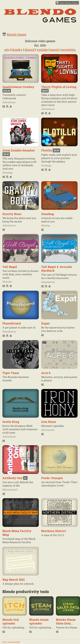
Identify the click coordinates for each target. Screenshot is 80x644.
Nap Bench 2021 (14, 580)
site (7, 50)
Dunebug (48, 214)
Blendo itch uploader (11, 621)
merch (54, 50)
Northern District (54, 531)
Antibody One (12, 478)
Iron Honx (49, 422)
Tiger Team (11, 373)
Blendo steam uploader (39, 621)
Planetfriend (12, 323)
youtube (42, 50)
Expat (45, 323)
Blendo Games (17, 34)
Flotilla (47, 150)
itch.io (4, 642)
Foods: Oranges (52, 478)
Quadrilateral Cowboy (18, 87)
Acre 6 (46, 373)
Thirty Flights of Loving (59, 87)
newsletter (68, 50)
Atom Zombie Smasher (19, 150)
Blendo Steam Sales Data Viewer (66, 623)
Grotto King (11, 422)
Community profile (14, 642)
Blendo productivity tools (26, 591)
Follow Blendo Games (67, 3)
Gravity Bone (12, 214)
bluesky (17, 50)
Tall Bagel (10, 267)
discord (30, 50)
